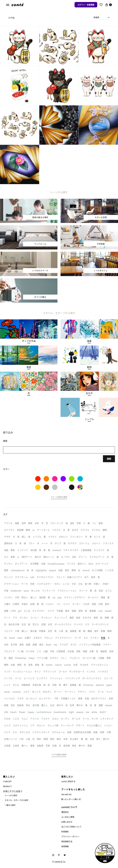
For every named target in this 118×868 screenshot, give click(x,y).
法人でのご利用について (71, 827)
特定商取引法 (67, 841)
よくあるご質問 (68, 817)
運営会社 (65, 812)
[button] (29, 341)
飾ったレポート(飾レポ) (71, 799)
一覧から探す (10, 805)
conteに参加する (68, 781)
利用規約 (65, 832)
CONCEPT (7, 781)
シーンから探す (11, 795)
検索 (109, 459)
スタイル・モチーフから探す (17, 800)
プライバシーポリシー (71, 836)
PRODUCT (7, 786)
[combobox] (102, 17)
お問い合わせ (67, 822)
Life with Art (66, 794)
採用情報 (65, 846)
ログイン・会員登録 (86, 5)
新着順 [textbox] (96, 17)
